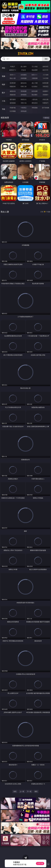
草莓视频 (35, 108)
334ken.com (25, 54)
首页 (15, 791)
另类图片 (45, 95)
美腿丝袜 (13, 95)
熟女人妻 (13, 78)
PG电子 (13, 66)
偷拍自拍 (24, 83)
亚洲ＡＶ (13, 75)
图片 (4, 93)
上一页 (22, 791)
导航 (4, 109)
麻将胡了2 (13, 70)
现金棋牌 (35, 70)
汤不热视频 (45, 108)
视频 (4, 76)
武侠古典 (45, 99)
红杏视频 (13, 111)
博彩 (4, 68)
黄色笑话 (35, 103)
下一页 (29, 791)
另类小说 (24, 103)
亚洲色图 (24, 91)
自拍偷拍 (24, 75)
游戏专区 (45, 66)
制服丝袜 (13, 86)
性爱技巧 (45, 103)
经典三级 (24, 86)
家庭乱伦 (24, 99)
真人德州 (24, 66)
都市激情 (13, 99)
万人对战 (35, 66)
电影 (4, 84)
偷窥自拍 (13, 91)
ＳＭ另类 (45, 78)
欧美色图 (35, 91)
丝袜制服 (24, 78)
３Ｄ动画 (45, 75)
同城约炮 (13, 108)
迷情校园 (13, 103)
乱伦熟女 (35, 86)
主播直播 (35, 78)
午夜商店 (24, 108)
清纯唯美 (24, 95)
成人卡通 (35, 83)
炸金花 (24, 70)
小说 (4, 101)
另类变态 (45, 86)
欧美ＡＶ (35, 75)
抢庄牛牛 (45, 70)
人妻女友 (35, 99)
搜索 (46, 59)
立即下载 (40, 863)
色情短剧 (24, 111)
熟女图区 (35, 95)
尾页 (36, 791)
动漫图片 (45, 91)
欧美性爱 (45, 83)
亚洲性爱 (13, 83)
